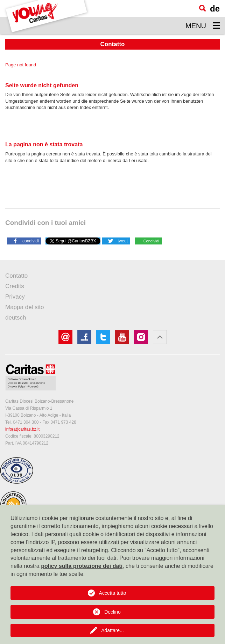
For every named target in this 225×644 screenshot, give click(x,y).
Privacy (15, 297)
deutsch (16, 318)
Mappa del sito (25, 307)
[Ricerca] (202, 8)
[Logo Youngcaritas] (47, 17)
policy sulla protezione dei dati (82, 566)
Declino (112, 612)
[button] (24, 241)
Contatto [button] (113, 44)
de (215, 9)
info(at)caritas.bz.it (22, 429)
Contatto (16, 276)
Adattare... (112, 630)
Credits (15, 286)
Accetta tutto (113, 593)
